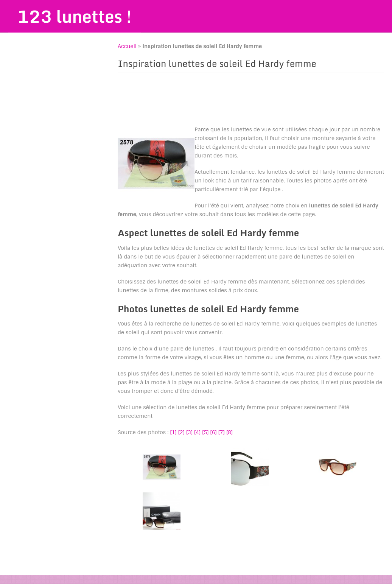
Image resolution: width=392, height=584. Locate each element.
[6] (214, 432)
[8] (229, 432)
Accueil (127, 46)
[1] (173, 432)
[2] (181, 432)
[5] (205, 432)
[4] (197, 432)
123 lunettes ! (75, 16)
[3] (189, 432)
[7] (222, 432)
